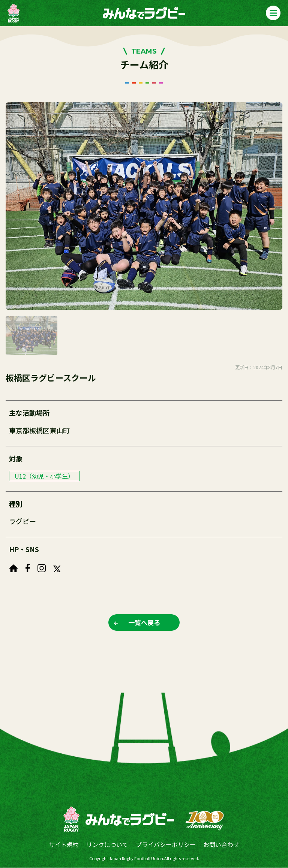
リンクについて (107, 844)
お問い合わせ (221, 844)
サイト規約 (64, 844)
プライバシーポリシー (166, 844)
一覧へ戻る (144, 622)
